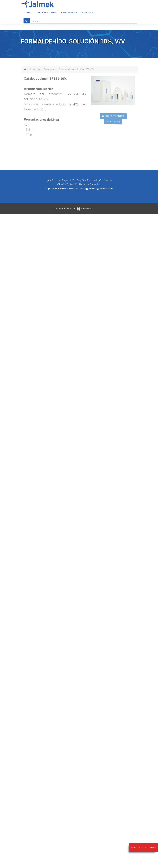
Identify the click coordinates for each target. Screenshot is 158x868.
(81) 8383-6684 (57, 188)
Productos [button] (69, 16)
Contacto (89, 16)
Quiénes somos (47, 16)
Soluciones (52, 69)
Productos (40, 69)
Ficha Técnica (116, 120)
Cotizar (116, 126)
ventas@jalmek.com (101, 188)
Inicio (30, 16)
